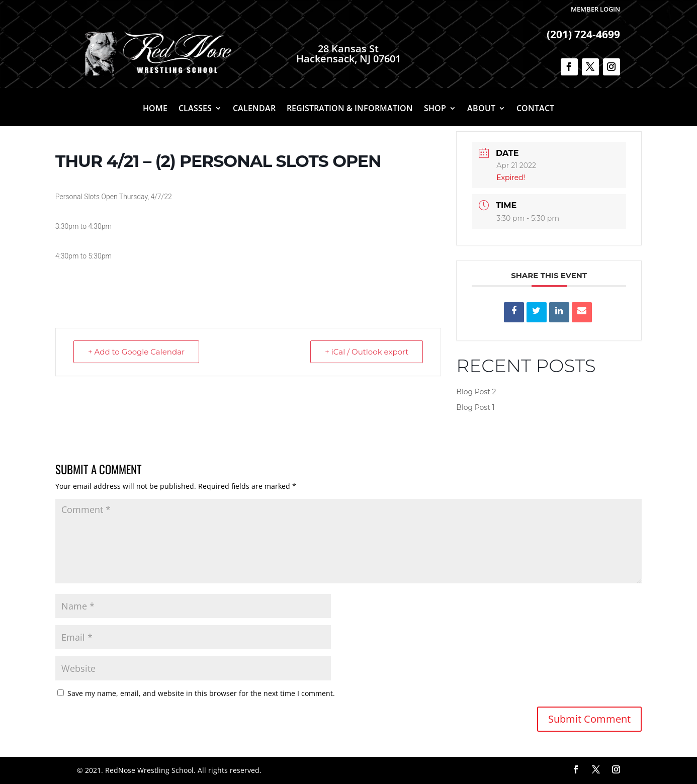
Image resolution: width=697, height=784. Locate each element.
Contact (535, 109)
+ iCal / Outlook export (367, 352)
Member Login (595, 9)
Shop (435, 109)
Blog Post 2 (476, 392)
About (481, 109)
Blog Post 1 (475, 407)
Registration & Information (350, 109)
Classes (195, 109)
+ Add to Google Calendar (136, 352)
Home (155, 109)
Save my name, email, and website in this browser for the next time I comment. (201, 693)
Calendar (254, 109)
